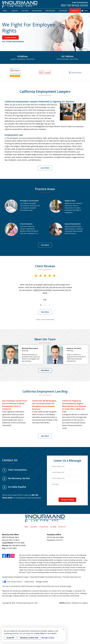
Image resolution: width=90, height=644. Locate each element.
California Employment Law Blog (45, 391)
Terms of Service (60, 586)
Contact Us (75, 11)
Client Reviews (50, 11)
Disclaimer (34, 527)
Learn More (45, 168)
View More (45, 245)
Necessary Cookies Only (29, 638)
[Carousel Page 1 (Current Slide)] (41, 305)
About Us (15, 11)
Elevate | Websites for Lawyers (74, 603)
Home (5, 11)
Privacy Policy (44, 527)
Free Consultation (80, 2)
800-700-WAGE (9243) (74, 5)
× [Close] (64, 629)
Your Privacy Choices (12, 582)
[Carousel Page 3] (49, 305)
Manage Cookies (42, 582)
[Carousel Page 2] (45, 305)
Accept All (10, 638)
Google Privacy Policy (43, 586)
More (86, 11)
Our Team (25, 11)
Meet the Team (45, 339)
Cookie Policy (29, 582)
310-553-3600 (19, 543)
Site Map (53, 527)
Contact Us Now (10, 37)
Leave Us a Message (67, 461)
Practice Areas (37, 11)
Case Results (63, 11)
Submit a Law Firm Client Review (45, 320)
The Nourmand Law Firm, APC (27, 603)
